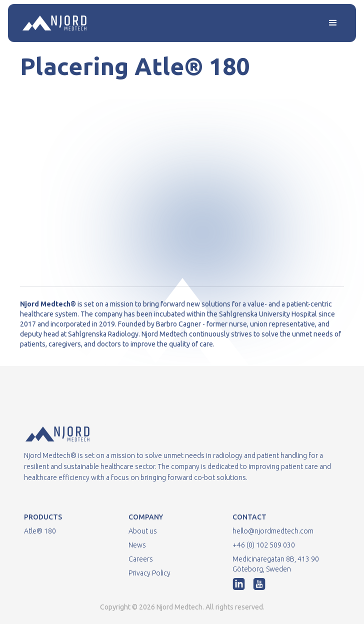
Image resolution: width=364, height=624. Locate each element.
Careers (141, 559)
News (137, 545)
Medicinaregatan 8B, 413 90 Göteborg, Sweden (276, 564)
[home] (52, 23)
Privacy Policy (149, 573)
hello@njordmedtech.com (273, 531)
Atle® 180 (40, 531)
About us (143, 531)
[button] (333, 23)
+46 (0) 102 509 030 (264, 545)
